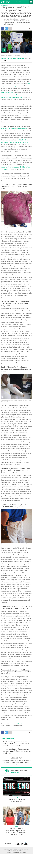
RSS (21, 852)
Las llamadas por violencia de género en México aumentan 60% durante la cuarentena (16, 744)
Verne (5, 2)
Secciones (31, 2)
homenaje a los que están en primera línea (14, 129)
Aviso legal (26, 849)
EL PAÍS (22, 844)
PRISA (25, 852)
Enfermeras (5, 761)
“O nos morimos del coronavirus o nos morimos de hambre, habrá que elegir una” (17, 751)
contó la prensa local (7, 93)
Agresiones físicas (9, 762)
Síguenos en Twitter (20, 2)
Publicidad (20, 849)
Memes (17, 826)
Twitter (19, 724)
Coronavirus (5, 5)
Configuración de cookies (13, 852)
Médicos (27, 762)
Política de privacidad (13, 851)
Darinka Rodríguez (19, 59)
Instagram (24, 724)
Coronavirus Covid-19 (17, 761)
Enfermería (28, 761)
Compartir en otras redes (10, 28)
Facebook (14, 724)
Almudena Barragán (7, 59)
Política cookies (22, 851)
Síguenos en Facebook (17, 2)
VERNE (17, 797)
